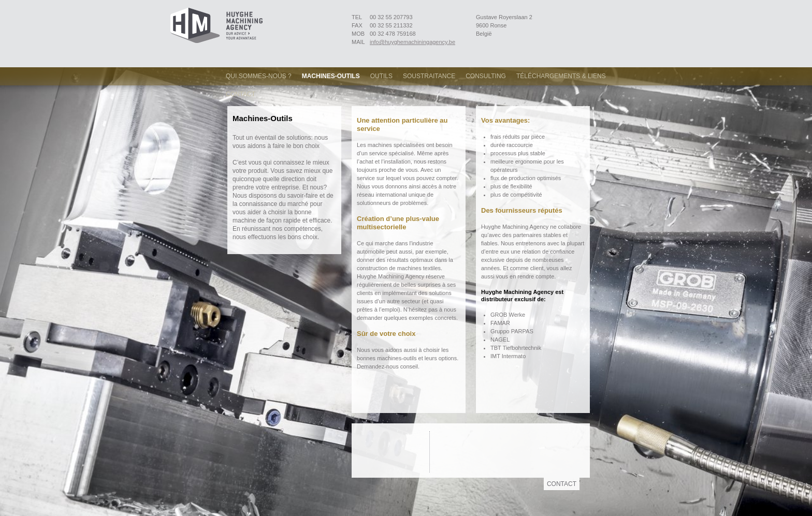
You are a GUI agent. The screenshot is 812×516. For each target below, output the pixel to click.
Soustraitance (429, 76)
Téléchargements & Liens (561, 76)
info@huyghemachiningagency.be (412, 42)
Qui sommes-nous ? (259, 76)
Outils (381, 76)
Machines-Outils (331, 76)
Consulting (486, 76)
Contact (241, 94)
